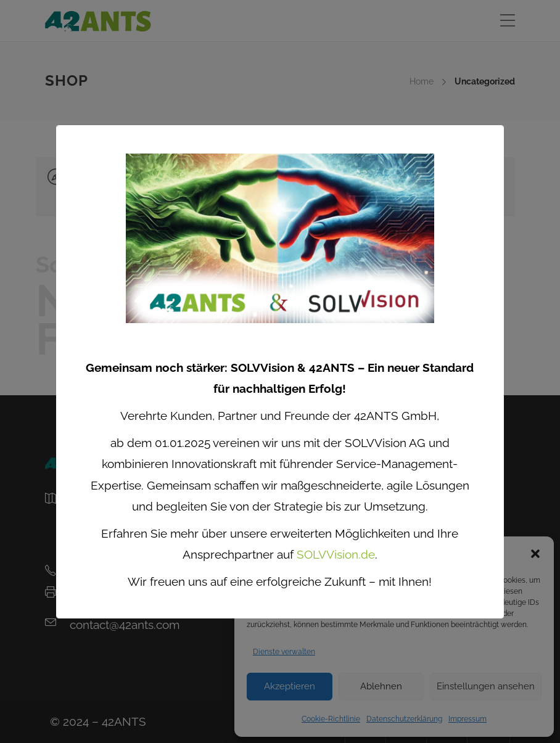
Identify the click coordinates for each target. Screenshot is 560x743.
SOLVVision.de (336, 554)
